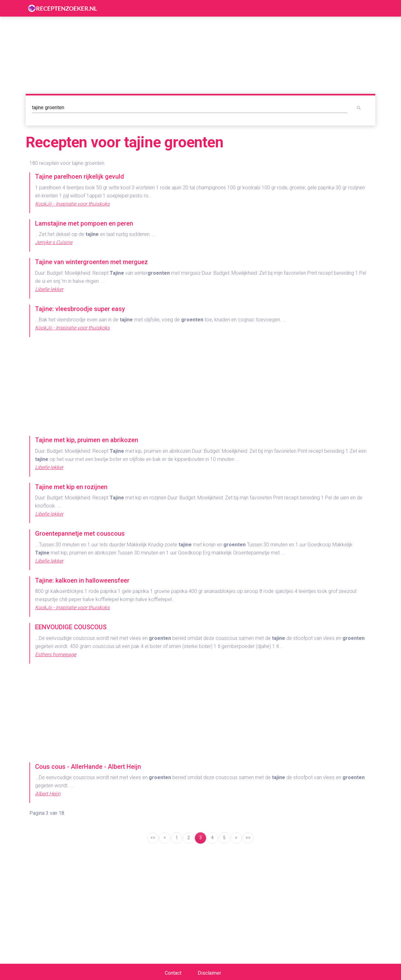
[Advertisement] (200, 387)
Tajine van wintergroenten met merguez (91, 262)
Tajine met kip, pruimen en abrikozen (87, 440)
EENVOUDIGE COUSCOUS (71, 627)
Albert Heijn (48, 794)
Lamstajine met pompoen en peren (84, 223)
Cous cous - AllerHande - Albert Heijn (88, 767)
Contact (173, 973)
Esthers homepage (56, 654)
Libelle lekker (49, 289)
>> (248, 838)
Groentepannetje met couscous (80, 533)
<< (153, 838)
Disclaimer (209, 973)
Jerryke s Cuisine (54, 242)
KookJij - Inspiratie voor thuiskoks (72, 204)
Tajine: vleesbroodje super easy (80, 309)
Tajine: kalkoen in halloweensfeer (82, 580)
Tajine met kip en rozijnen (71, 487)
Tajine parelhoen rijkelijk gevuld (80, 176)
